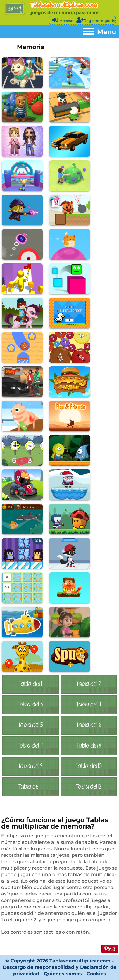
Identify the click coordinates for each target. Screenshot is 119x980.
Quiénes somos (64, 974)
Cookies (96, 974)
